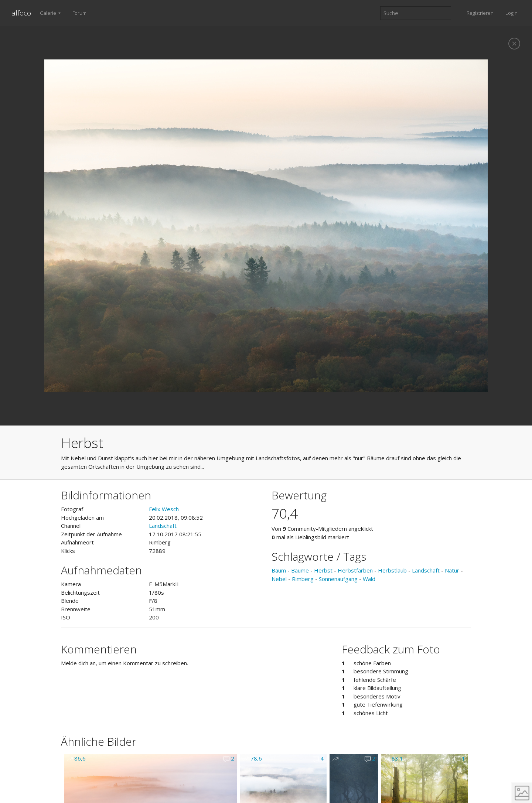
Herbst (323, 570)
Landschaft (163, 526)
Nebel (279, 579)
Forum (79, 13)
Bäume (300, 570)
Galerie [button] (49, 13)
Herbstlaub (392, 570)
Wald (369, 579)
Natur (452, 570)
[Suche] (416, 13)
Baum (279, 570)
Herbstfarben (355, 570)
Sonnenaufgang (338, 579)
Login (511, 13)
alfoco (21, 13)
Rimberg (303, 579)
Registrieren (480, 13)
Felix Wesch (164, 509)
